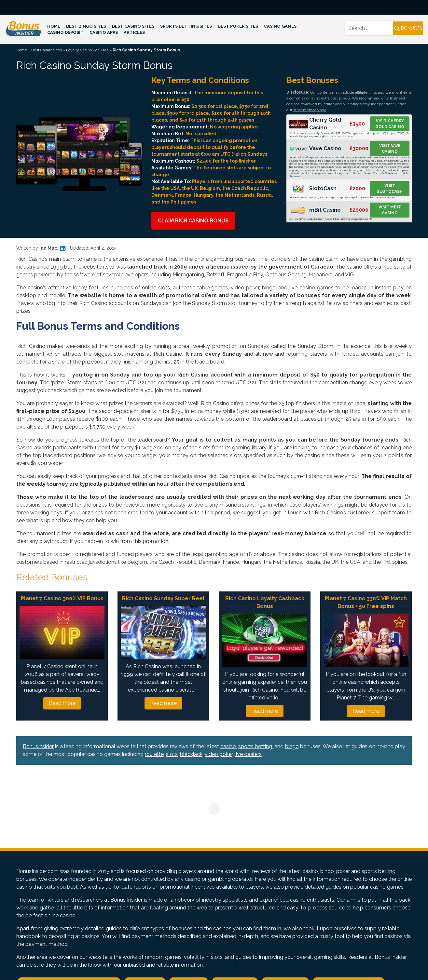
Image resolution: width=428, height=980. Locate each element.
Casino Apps (104, 32)
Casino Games (280, 26)
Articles (134, 32)
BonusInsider (38, 746)
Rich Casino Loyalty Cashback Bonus (265, 602)
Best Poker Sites (238, 26)
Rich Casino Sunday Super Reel (163, 598)
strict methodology (310, 110)
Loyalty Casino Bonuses (87, 50)
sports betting (255, 746)
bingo (292, 746)
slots (172, 754)
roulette (154, 754)
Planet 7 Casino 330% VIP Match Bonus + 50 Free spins (366, 602)
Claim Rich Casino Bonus (193, 221)
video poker (219, 754)
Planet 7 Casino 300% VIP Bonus (62, 598)
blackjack (191, 754)
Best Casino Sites (133, 26)
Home (54, 26)
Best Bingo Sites (86, 26)
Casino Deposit (65, 32)
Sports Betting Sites (186, 26)
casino (228, 746)
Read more (62, 703)
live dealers (248, 754)
